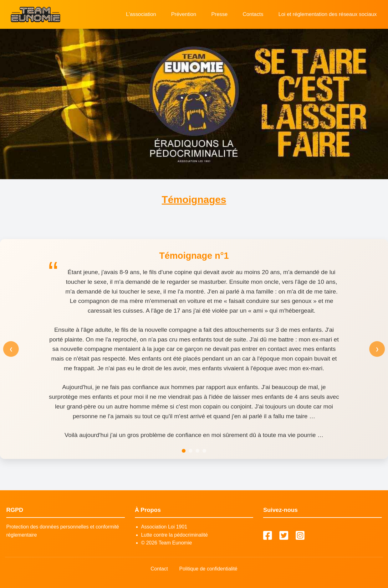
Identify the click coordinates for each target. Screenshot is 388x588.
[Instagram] (300, 536)
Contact (159, 569)
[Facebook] (268, 536)
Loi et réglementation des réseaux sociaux (328, 14)
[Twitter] (284, 536)
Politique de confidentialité (208, 569)
